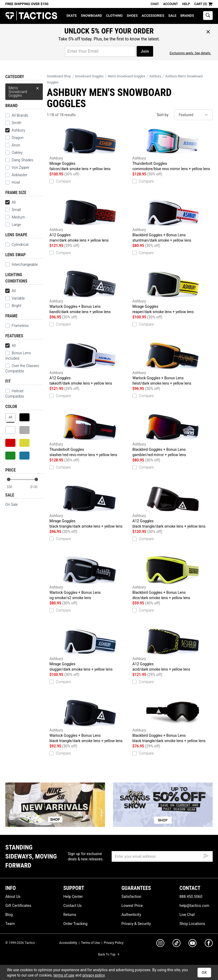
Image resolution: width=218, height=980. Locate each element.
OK (204, 973)
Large (13, 225)
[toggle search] (208, 16)
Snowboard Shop (59, 76)
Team (10, 924)
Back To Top (109, 954)
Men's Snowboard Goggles (24, 91)
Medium (15, 217)
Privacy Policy (114, 943)
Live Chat (187, 915)
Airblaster (20, 175)
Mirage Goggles (90, 149)
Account (171, 4)
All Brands (20, 115)
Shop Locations (192, 924)
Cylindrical (17, 245)
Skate (71, 16)
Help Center (73, 897)
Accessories (153, 16)
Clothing (114, 16)
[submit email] (206, 855)
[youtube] (192, 944)
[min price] (13, 487)
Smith (16, 123)
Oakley (17, 153)
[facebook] (209, 944)
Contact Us (72, 906)
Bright (13, 306)
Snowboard (91, 16)
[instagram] (160, 944)
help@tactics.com (194, 906)
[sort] (193, 115)
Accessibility (68, 943)
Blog (9, 915)
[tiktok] (177, 944)
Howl (16, 182)
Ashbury (15, 130)
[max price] (36, 487)
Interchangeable (25, 264)
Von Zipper (20, 167)
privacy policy (94, 975)
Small (13, 210)
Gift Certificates (18, 906)
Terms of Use (91, 943)
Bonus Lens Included (18, 356)
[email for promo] (100, 51)
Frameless (20, 326)
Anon (16, 145)
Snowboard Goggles (89, 76)
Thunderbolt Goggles (173, 149)
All (11, 202)
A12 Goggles (90, 221)
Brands (187, 16)
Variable (15, 298)
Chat (155, 4)
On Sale (12, 504)
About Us (13, 897)
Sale (172, 16)
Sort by (163, 115)
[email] (162, 856)
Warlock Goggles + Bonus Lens (90, 292)
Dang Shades (22, 160)
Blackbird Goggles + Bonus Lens (173, 221)
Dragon (18, 138)
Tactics (31, 16)
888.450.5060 (191, 897)
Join (145, 51)
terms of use (64, 975)
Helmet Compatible (15, 394)
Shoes (132, 16)
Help (186, 4)
